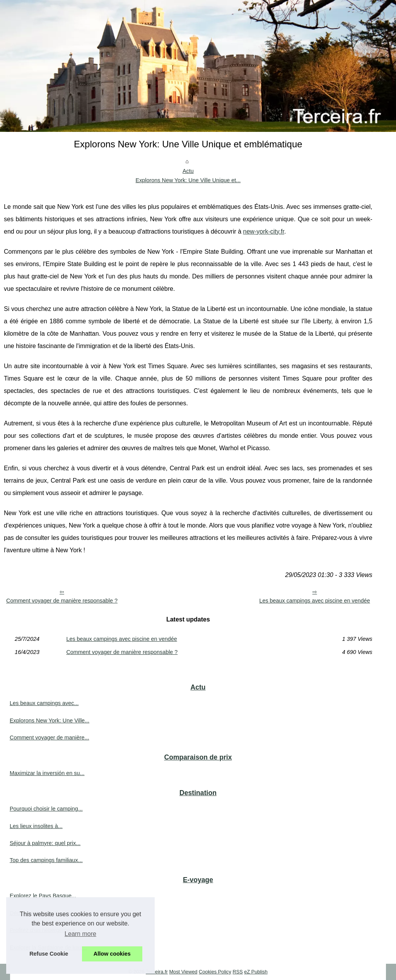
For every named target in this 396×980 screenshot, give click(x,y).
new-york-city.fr (264, 231)
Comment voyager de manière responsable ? (62, 601)
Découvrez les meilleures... (43, 913)
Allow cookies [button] (112, 954)
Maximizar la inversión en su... (47, 773)
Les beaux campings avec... (44, 703)
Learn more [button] (80, 934)
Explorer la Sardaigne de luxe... (49, 948)
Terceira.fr (157, 972)
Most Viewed (183, 972)
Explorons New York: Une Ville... (49, 720)
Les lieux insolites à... (36, 826)
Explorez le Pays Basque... (43, 896)
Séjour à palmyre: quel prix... (45, 843)
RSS (237, 972)
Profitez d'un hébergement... (44, 930)
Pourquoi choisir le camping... (46, 809)
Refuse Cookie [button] (49, 954)
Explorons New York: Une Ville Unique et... (188, 180)
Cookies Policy (215, 972)
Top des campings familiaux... (46, 860)
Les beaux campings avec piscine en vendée (314, 601)
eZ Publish (256, 972)
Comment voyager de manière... (49, 738)
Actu (188, 171)
